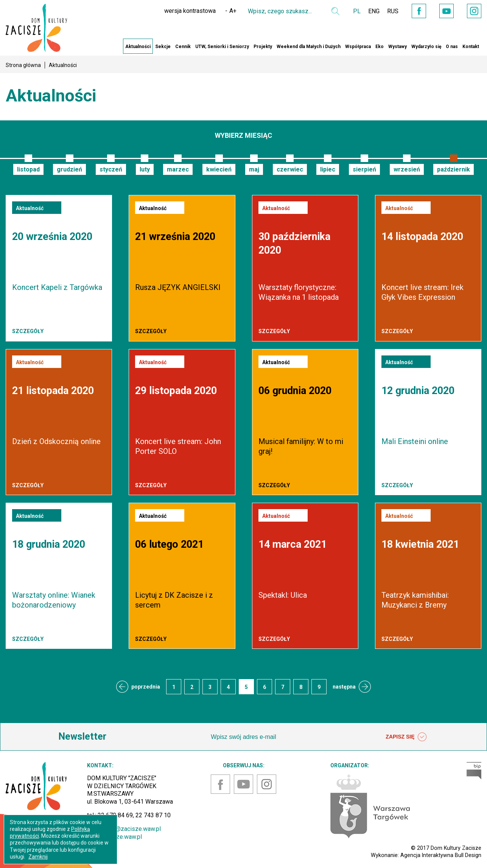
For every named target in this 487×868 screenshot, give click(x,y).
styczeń (111, 169)
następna (344, 687)
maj (254, 169)
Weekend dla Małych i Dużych (309, 47)
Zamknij (38, 857)
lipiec (328, 169)
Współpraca (358, 47)
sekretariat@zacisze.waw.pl (124, 829)
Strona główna (23, 65)
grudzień (69, 169)
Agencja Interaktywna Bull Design (441, 855)
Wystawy (398, 47)
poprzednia (146, 687)
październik (454, 169)
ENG (374, 11)
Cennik (183, 47)
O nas (452, 47)
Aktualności (138, 47)
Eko (380, 47)
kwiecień (219, 169)
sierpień (364, 169)
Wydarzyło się (426, 47)
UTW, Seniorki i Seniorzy (222, 47)
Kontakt (471, 47)
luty (145, 169)
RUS (393, 11)
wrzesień (407, 169)
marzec (178, 169)
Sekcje (163, 47)
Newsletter (82, 736)
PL (357, 11)
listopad (28, 169)
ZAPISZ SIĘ (406, 737)
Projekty (263, 47)
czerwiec (290, 169)
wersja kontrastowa (190, 11)
